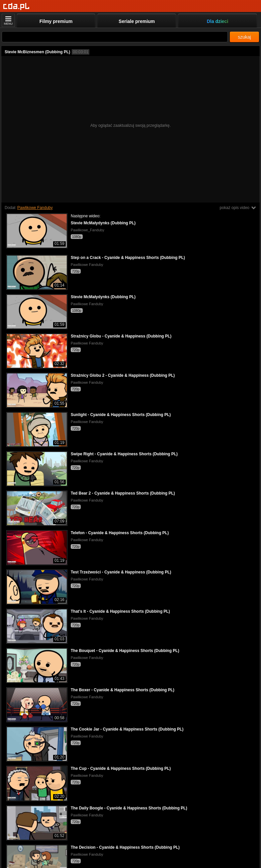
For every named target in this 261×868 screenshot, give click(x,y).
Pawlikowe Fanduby (35, 208)
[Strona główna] (16, 6)
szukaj (244, 37)
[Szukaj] (115, 37)
